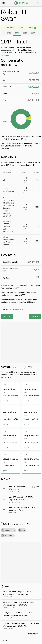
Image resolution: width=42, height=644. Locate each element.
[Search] (38, 3)
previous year (6, 55)
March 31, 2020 (20, 310)
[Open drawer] (4, 3)
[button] (21, 3)
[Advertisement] (21, 343)
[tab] (11, 28)
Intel (11, 53)
